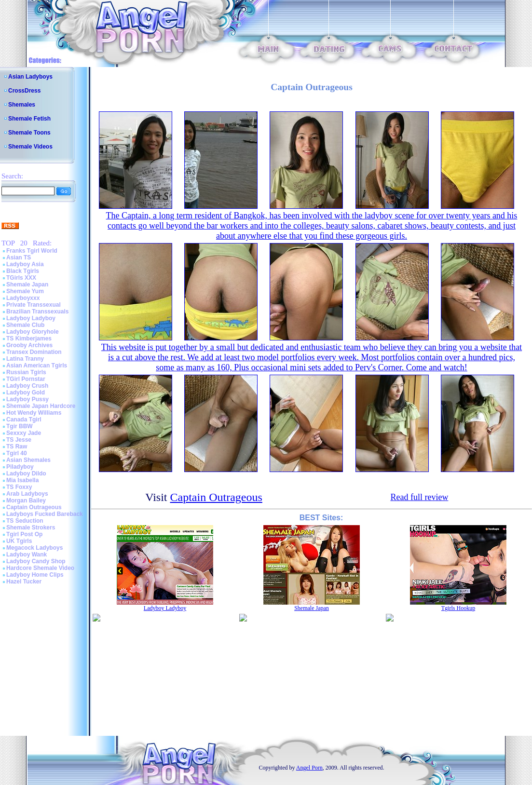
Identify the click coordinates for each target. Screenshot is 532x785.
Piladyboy (20, 467)
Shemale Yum (25, 291)
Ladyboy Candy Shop (36, 561)
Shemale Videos (30, 147)
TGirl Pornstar (26, 379)
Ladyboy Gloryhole (33, 332)
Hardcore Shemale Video (40, 568)
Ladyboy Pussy (27, 399)
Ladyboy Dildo (26, 474)
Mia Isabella (22, 480)
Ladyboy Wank (27, 555)
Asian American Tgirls (37, 365)
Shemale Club (25, 325)
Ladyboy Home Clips (35, 575)
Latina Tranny (25, 359)
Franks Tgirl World (32, 251)
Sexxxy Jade (24, 433)
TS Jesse (19, 440)
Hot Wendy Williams (34, 413)
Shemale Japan (27, 284)
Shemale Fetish (29, 119)
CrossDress (24, 91)
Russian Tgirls (26, 372)
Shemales (22, 105)
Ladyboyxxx (23, 298)
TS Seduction (25, 521)
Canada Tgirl (24, 420)
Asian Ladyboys (30, 77)
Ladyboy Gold (26, 392)
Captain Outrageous (34, 507)
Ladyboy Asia (25, 264)
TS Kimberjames (29, 338)
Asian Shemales (28, 460)
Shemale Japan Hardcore (41, 406)
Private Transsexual (34, 305)
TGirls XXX (21, 278)
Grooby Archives (29, 345)
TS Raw (17, 447)
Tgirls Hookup (458, 608)
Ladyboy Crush (27, 386)
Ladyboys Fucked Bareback (45, 514)
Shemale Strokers (31, 528)
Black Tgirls (23, 271)
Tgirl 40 (17, 453)
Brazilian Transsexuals (37, 311)
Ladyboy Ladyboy (31, 318)
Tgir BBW (20, 426)
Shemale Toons (29, 133)
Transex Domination (34, 352)
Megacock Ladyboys (34, 548)
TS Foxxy (19, 487)
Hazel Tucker (24, 582)
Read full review (419, 497)
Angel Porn (309, 768)
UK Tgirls (19, 541)
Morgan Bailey (26, 501)
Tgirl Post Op (24, 534)
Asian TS (19, 257)
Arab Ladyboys (27, 494)
